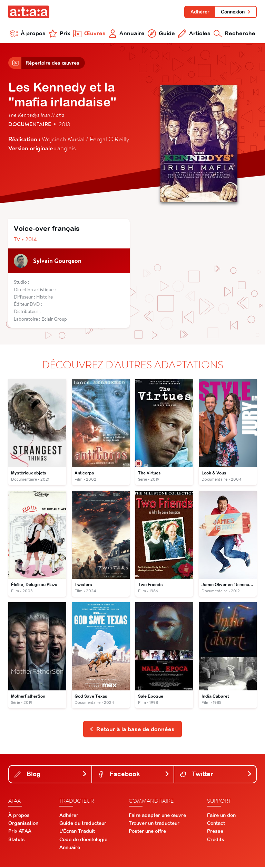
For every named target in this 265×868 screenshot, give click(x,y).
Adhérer (200, 12)
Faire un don (221, 816)
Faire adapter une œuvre (157, 816)
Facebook (134, 775)
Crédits (216, 840)
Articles (194, 34)
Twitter (216, 775)
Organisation (23, 824)
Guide (161, 34)
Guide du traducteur (83, 824)
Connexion (236, 12)
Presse (215, 832)
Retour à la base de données (132, 730)
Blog (51, 775)
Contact (216, 824)
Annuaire (127, 34)
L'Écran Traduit (77, 832)
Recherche (234, 34)
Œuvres (89, 34)
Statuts (17, 840)
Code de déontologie (83, 840)
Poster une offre (147, 832)
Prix (59, 34)
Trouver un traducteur (154, 824)
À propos (28, 34)
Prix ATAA (20, 832)
